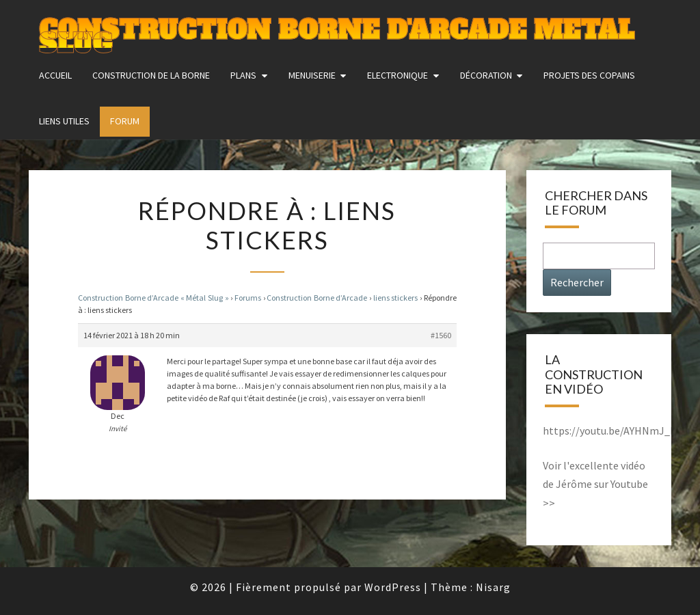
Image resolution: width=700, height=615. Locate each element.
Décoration (486, 75)
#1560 (441, 335)
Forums (248, 298)
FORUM (125, 121)
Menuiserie (312, 75)
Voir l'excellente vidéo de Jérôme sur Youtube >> (595, 484)
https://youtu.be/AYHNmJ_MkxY (618, 430)
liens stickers (396, 298)
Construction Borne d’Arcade (317, 298)
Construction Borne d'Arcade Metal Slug (337, 31)
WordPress (393, 587)
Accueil (55, 75)
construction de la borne (151, 75)
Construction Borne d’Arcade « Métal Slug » (153, 298)
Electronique (398, 75)
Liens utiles (64, 121)
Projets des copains (589, 75)
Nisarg (493, 587)
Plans (243, 75)
